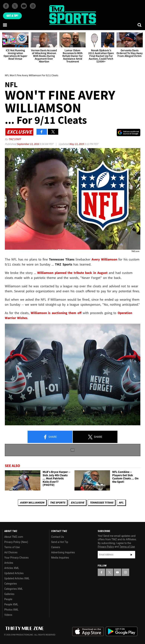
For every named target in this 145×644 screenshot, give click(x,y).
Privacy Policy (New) (16, 542)
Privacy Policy (106, 547)
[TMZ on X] (15, 6)
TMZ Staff (15, 139)
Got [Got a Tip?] (12, 16)
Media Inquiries (60, 558)
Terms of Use (12, 547)
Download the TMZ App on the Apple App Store (88, 632)
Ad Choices (11, 552)
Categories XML (13, 589)
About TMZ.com (14, 537)
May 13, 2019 (77, 144)
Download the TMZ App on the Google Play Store (122, 631)
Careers (56, 547)
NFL (121, 503)
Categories (11, 584)
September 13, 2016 (28, 144)
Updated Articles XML (17, 578)
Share (50, 437)
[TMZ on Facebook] (6, 6)
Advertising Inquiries (63, 552)
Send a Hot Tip (60, 542)
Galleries (9, 594)
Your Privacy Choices (16, 558)
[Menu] (5, 25)
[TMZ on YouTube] (117, 572)
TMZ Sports (58, 503)
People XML (11, 604)
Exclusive (77, 503)
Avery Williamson (32, 503)
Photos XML (11, 610)
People (8, 599)
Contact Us (58, 537)
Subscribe (131, 555)
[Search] (140, 25)
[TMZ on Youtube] (24, 6)
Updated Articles (14, 573)
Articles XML (12, 568)
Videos (8, 615)
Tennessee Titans (101, 503)
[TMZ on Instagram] (33, 6)
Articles (9, 563)
